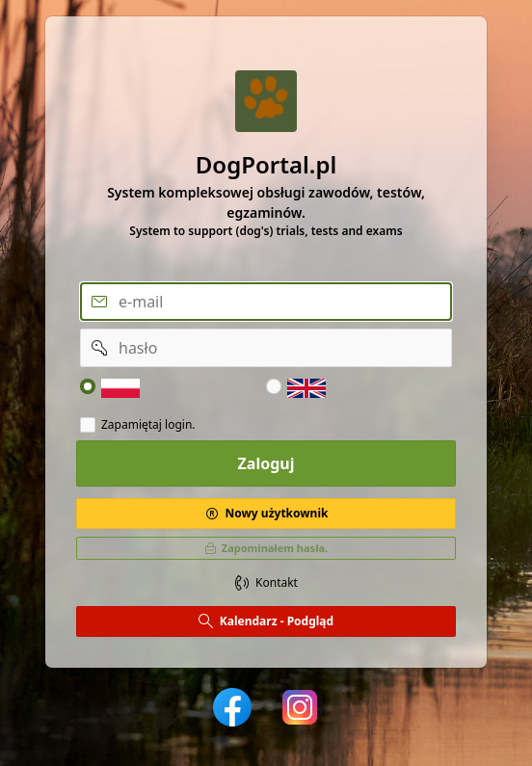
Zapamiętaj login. (148, 425)
